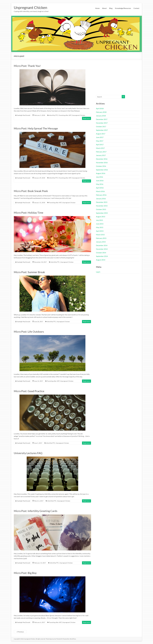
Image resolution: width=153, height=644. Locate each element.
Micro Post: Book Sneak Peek (31, 191)
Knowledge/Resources (123, 8)
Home (97, 8)
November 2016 (102, 162)
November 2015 (102, 206)
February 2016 (101, 195)
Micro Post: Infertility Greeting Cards (36, 511)
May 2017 (100, 141)
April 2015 (100, 231)
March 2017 (100, 148)
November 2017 (102, 123)
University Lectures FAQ (28, 453)
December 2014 (102, 245)
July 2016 (99, 177)
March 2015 (100, 235)
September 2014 (102, 256)
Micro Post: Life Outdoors (29, 332)
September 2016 (102, 170)
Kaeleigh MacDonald (23, 115)
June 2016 (100, 181)
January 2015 (101, 242)
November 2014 (102, 249)
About (104, 8)
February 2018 (101, 112)
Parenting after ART (65, 115)
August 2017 (101, 134)
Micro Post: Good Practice (29, 391)
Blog (111, 8)
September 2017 (102, 130)
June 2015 (100, 224)
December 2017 (102, 119)
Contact (136, 8)
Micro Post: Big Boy (25, 573)
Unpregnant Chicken (30, 8)
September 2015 (102, 213)
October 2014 (101, 253)
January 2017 (101, 155)
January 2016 (101, 199)
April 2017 (100, 144)
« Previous (20, 632)
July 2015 (99, 220)
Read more (86, 118)
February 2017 (101, 152)
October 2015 (101, 209)
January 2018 (101, 116)
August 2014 (101, 260)
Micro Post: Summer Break (29, 272)
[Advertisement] (118, 80)
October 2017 (101, 126)
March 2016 (100, 191)
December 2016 (102, 159)
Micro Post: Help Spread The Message (36, 128)
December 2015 (102, 202)
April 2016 (100, 188)
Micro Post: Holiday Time (29, 213)
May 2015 (100, 227)
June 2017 (100, 137)
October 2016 (101, 166)
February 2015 (101, 238)
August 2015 (101, 217)
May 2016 (100, 184)
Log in (98, 272)
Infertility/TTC (53, 115)
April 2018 (100, 108)
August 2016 (101, 173)
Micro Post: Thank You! (27, 66)
